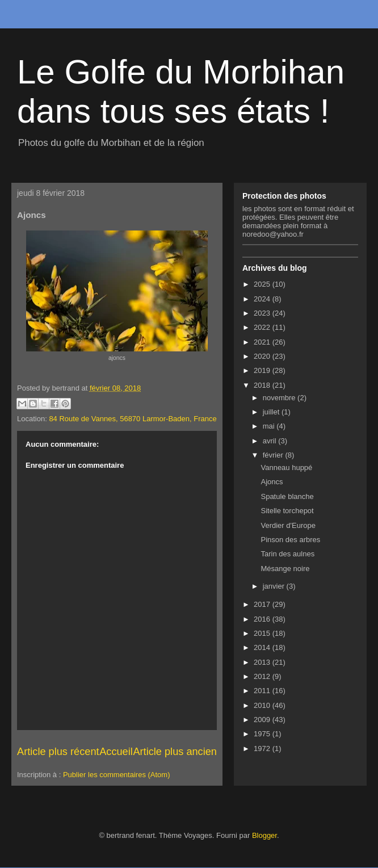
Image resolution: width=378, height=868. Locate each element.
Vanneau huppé (286, 467)
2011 (263, 691)
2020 (263, 356)
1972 (263, 749)
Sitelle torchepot (287, 511)
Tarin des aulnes (287, 554)
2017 (263, 604)
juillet (272, 412)
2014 (263, 647)
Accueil (116, 752)
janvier (275, 586)
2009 (263, 720)
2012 (263, 676)
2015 (263, 633)
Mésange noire (285, 569)
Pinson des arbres (290, 540)
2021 (263, 342)
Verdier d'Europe (288, 525)
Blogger (264, 835)
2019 (263, 370)
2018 (263, 385)
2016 (263, 619)
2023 (263, 313)
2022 (263, 327)
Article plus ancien (175, 752)
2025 (263, 284)
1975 (263, 734)
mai (270, 426)
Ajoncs (272, 482)
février (274, 455)
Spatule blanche (287, 496)
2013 (263, 662)
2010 (263, 705)
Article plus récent (58, 752)
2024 (263, 299)
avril (270, 441)
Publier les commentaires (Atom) (117, 775)
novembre (280, 398)
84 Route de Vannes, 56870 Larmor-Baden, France (133, 419)
